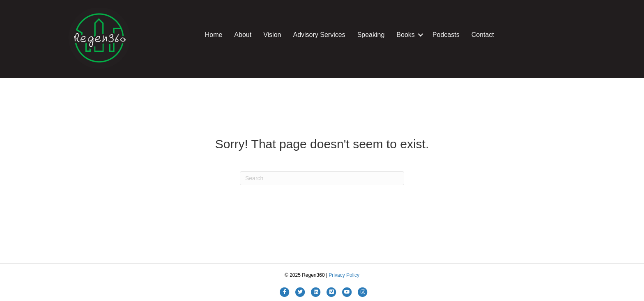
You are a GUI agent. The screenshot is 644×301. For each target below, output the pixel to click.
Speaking (371, 35)
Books (405, 35)
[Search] (322, 178)
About (243, 35)
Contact (483, 35)
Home (214, 35)
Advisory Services (319, 35)
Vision (272, 35)
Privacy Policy (344, 275)
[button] (421, 35)
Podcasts (446, 35)
